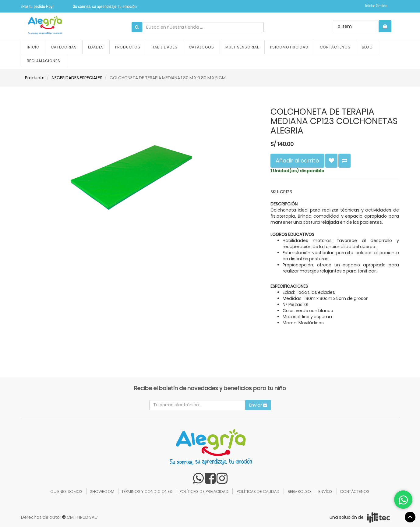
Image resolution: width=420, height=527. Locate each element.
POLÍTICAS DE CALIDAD (258, 491)
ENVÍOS (325, 491)
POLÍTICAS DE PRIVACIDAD (204, 491)
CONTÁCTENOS (355, 491)
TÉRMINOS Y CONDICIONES (147, 491)
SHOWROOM (102, 491)
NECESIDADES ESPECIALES (77, 78)
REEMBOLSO (299, 491)
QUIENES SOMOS (66, 491)
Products (35, 78)
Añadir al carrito (297, 160)
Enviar (258, 405)
